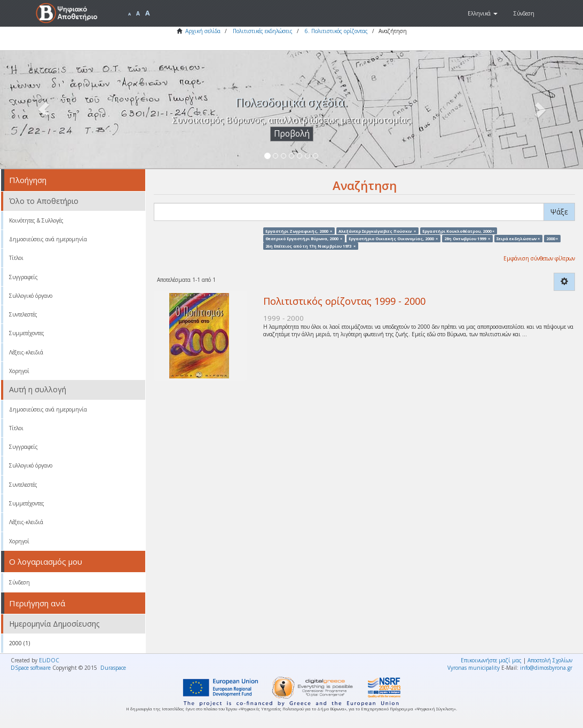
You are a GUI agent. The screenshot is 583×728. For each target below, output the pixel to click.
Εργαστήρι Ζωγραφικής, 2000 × (299, 231)
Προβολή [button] (292, 134)
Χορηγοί (19, 371)
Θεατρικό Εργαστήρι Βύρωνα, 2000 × (304, 238)
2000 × (552, 238)
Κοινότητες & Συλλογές (36, 220)
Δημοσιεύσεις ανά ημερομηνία (48, 239)
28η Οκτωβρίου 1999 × (467, 238)
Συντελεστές (23, 314)
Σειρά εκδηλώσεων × (518, 238)
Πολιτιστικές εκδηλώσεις (263, 31)
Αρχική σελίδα (203, 31)
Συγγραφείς (23, 277)
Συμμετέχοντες (27, 333)
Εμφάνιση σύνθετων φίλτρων (539, 258)
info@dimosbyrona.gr (546, 668)
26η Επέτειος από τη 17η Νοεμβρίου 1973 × (310, 246)
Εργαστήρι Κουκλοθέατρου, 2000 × (458, 231)
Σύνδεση (19, 582)
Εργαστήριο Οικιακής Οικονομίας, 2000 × (393, 238)
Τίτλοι (16, 258)
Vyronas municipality (474, 668)
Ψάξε (559, 212)
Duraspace (113, 668)
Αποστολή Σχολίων (550, 660)
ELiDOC (49, 660)
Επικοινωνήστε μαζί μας (491, 660)
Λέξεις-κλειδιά (26, 352)
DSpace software (31, 668)
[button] (483, 13)
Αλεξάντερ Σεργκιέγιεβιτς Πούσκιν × (377, 231)
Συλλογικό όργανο (31, 296)
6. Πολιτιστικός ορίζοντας (336, 31)
